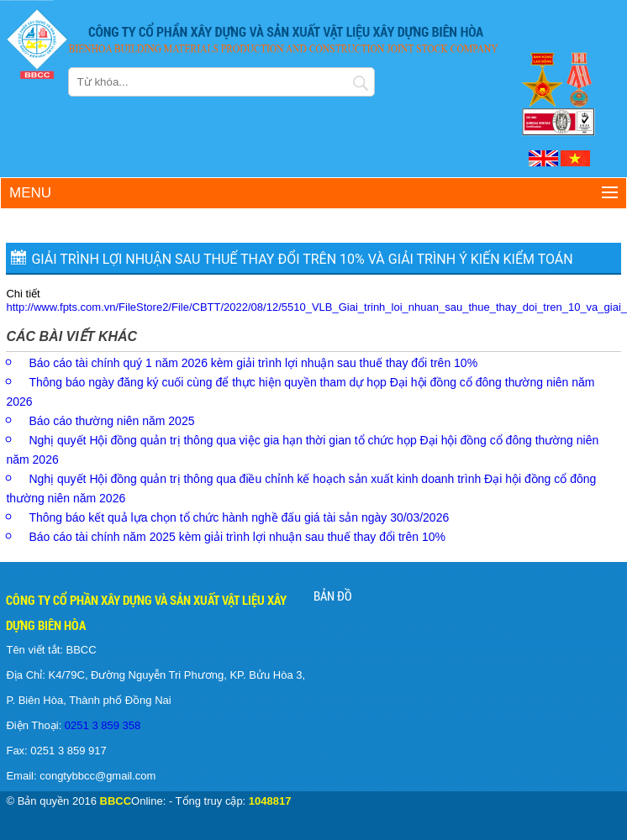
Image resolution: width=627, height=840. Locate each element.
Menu (30, 193)
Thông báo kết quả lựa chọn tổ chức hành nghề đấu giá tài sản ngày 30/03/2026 (239, 517)
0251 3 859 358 (101, 725)
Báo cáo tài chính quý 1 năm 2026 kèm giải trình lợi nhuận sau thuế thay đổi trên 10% (253, 363)
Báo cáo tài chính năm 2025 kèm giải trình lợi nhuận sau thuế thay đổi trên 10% (237, 537)
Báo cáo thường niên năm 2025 (111, 421)
